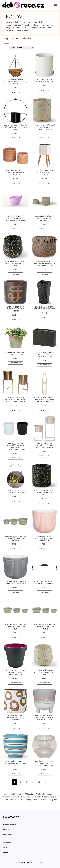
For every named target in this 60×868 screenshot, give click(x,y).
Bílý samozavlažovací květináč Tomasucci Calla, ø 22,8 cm (45, 173)
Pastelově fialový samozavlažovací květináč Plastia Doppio (16, 218)
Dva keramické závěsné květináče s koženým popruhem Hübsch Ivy (44, 400)
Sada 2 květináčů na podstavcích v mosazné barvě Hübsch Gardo (16, 400)
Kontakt (6, 852)
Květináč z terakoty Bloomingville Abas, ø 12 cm (16, 309)
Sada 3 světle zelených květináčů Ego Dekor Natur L (16, 538)
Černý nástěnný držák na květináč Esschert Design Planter (16, 127)
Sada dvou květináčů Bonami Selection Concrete (44, 218)
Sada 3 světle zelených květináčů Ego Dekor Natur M (16, 627)
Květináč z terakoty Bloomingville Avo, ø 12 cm (16, 718)
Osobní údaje (8, 843)
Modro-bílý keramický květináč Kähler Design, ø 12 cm (16, 763)
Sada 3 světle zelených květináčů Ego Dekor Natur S (44, 627)
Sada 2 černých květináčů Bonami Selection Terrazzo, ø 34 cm (44, 493)
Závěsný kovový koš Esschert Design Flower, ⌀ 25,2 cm (16, 82)
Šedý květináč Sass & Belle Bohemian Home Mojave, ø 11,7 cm (45, 718)
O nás (6, 848)
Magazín (7, 830)
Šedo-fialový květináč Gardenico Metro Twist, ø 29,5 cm (16, 672)
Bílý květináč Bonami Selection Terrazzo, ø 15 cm (44, 672)
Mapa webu (8, 835)
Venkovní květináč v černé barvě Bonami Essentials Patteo (44, 354)
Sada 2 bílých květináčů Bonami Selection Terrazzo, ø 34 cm (45, 127)
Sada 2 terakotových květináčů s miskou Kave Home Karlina (16, 173)
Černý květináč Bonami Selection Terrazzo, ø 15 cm (16, 264)
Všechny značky (9, 825)
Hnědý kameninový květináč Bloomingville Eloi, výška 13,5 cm (45, 264)
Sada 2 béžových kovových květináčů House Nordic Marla (44, 445)
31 (39, 782)
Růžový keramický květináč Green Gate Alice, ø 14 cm (44, 538)
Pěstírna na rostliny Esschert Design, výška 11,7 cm (44, 763)
